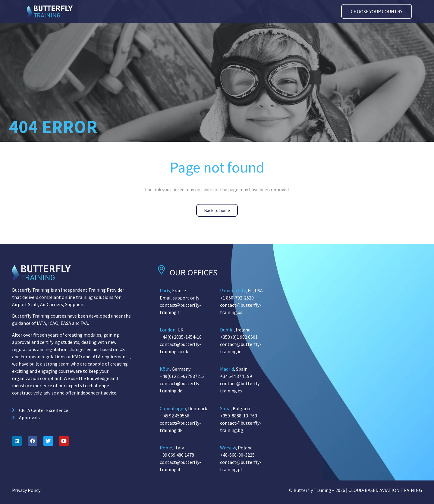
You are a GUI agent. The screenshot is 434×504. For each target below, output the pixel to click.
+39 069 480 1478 (177, 455)
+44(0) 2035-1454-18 (181, 337)
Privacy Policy (26, 490)
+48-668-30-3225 (237, 455)
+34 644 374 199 (236, 376)
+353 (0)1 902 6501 (239, 337)
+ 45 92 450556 (175, 416)
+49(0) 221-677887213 (182, 376)
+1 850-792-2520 (237, 298)
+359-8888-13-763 (239, 416)
